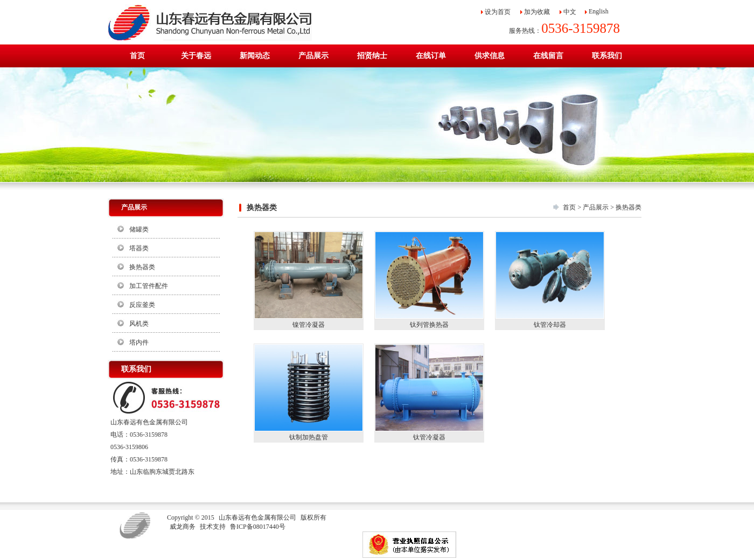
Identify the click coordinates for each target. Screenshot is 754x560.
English (599, 11)
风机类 (139, 324)
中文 (570, 12)
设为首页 (498, 12)
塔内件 (139, 342)
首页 (569, 207)
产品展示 (596, 207)
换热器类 (142, 267)
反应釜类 (142, 305)
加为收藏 (537, 12)
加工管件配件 (149, 286)
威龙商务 (183, 527)
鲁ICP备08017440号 (258, 527)
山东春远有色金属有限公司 (257, 517)
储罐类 (139, 229)
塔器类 (139, 248)
